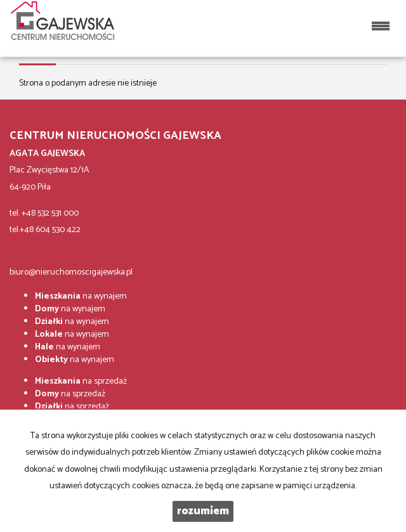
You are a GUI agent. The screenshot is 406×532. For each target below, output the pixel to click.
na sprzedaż (81, 381)
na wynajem (81, 296)
